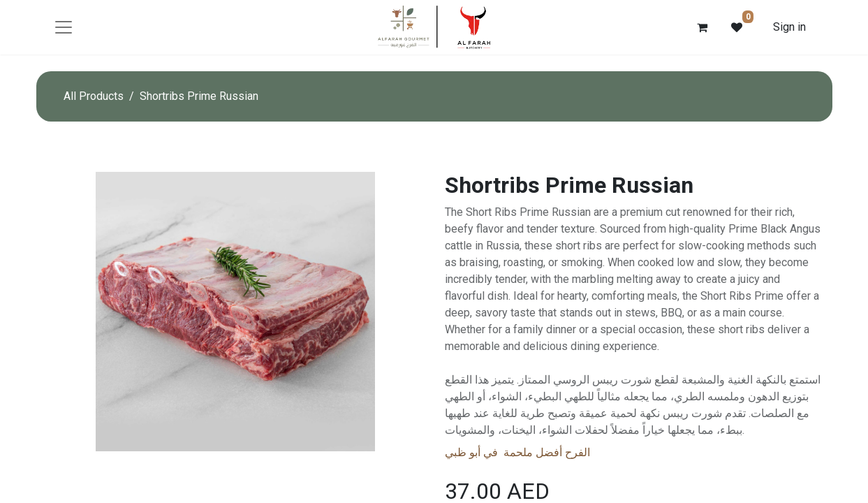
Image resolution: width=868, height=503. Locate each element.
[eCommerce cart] (702, 27)
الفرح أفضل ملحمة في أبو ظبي (517, 452)
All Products (94, 96)
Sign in (789, 27)
